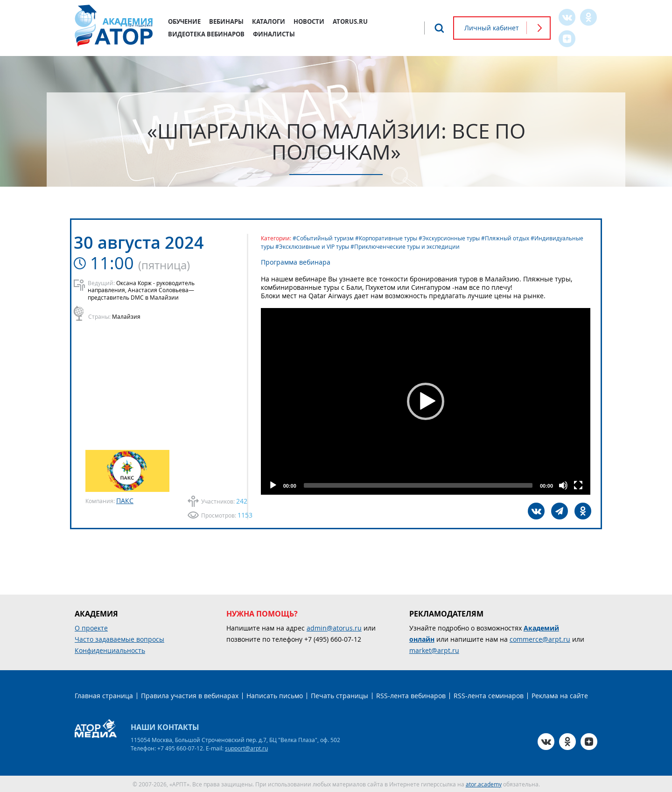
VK (567, 17)
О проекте (91, 627)
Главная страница (104, 695)
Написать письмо (275, 695)
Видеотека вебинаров (206, 34)
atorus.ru (350, 21)
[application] (429, 401)
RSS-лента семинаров (489, 695)
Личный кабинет (492, 28)
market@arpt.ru (434, 650)
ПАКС (125, 500)
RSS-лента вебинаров (411, 695)
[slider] (422, 485)
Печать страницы (339, 695)
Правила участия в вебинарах (190, 695)
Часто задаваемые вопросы (119, 639)
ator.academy (484, 784)
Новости (309, 21)
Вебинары (226, 21)
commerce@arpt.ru (540, 639)
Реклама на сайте (560, 695)
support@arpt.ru (246, 748)
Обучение (184, 21)
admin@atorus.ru (334, 627)
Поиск (439, 28)
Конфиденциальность (110, 650)
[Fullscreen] (578, 485)
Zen (567, 39)
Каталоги (269, 21)
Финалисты (274, 34)
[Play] (280, 485)
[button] (429, 401)
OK (588, 17)
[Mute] (563, 485)
